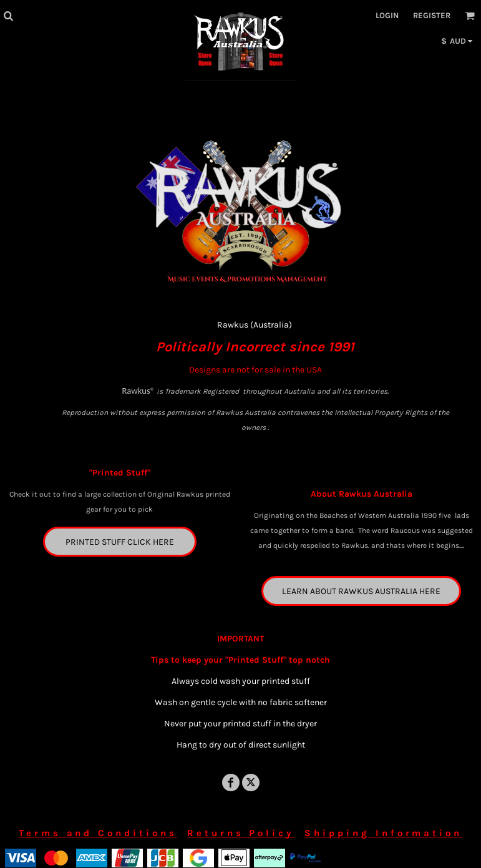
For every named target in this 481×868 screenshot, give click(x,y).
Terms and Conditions (98, 833)
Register (432, 15)
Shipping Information (383, 833)
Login (387, 15)
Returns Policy (241, 833)
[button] (8, 16)
